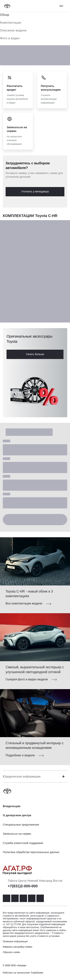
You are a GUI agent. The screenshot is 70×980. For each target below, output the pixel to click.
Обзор (5, 15)
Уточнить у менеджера (35, 191)
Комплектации (11, 23)
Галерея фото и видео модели (27, 679)
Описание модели (13, 30)
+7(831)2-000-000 (23, 886)
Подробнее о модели (20, 755)
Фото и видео (10, 38)
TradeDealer (37, 973)
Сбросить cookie (11, 952)
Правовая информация (15, 941)
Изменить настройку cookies (18, 947)
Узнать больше (35, 354)
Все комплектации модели (24, 603)
